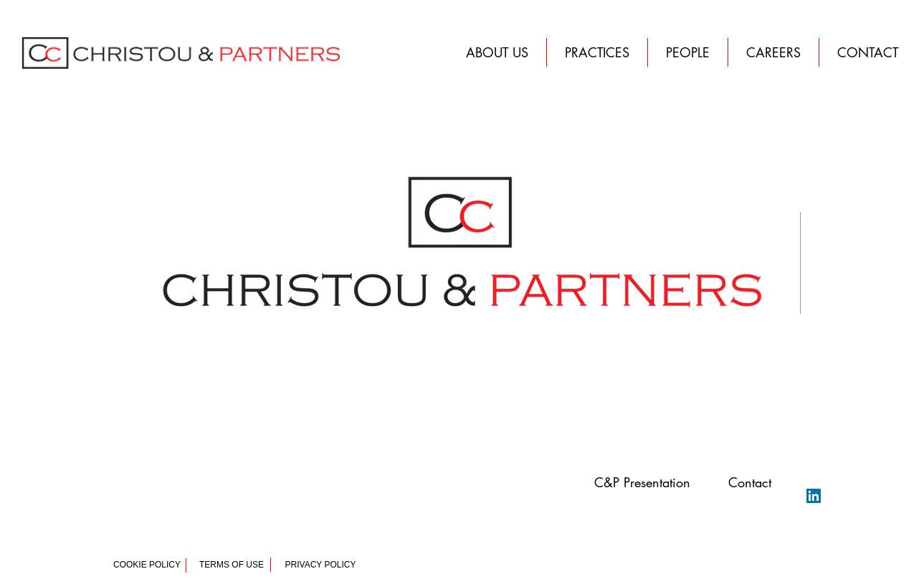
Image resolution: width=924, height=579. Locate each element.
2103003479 (144, 513)
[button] (868, 52)
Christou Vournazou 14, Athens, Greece (169, 503)
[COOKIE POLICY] (147, 565)
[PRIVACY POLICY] (321, 565)
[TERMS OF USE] (232, 565)
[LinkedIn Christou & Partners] (814, 496)
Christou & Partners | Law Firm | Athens (168, 493)
